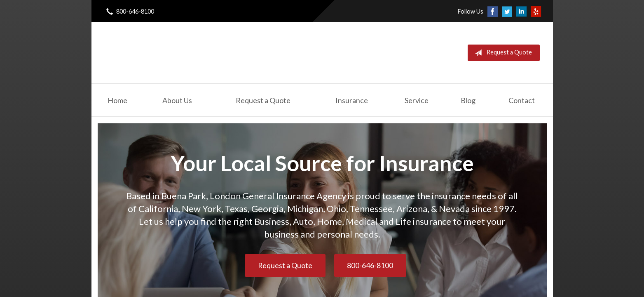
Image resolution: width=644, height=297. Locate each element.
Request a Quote (502, 53)
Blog (468, 100)
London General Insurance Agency (199, 53)
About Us (177, 100)
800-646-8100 (370, 265)
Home (117, 100)
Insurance (352, 100)
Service (417, 100)
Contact (522, 100)
